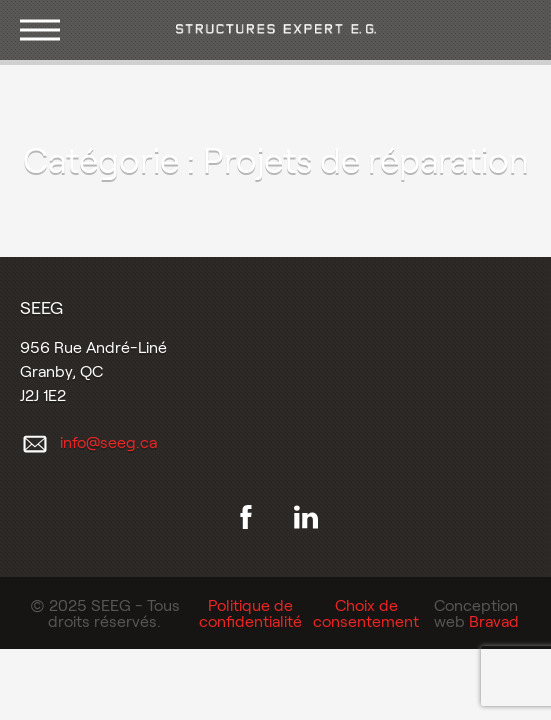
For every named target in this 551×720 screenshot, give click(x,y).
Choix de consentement (366, 612)
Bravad (494, 620)
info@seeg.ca (108, 441)
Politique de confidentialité (250, 612)
